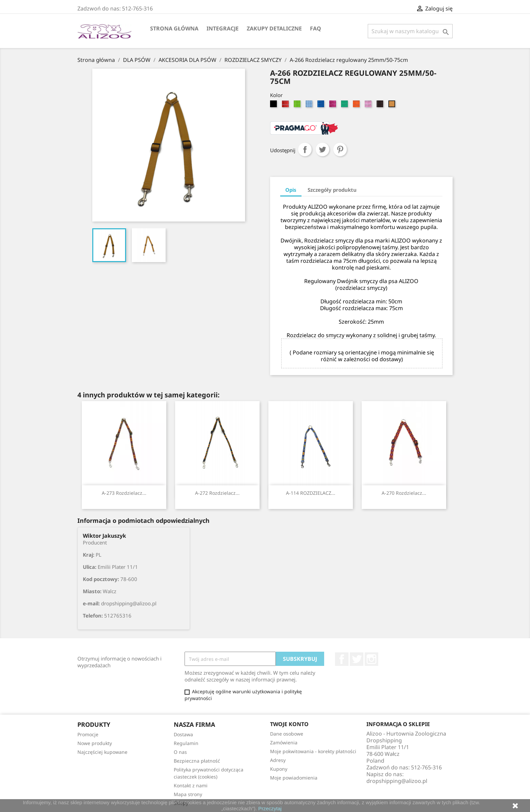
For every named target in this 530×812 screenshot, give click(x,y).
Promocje (88, 734)
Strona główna (174, 28)
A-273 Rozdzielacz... (124, 493)
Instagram (371, 659)
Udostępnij (305, 149)
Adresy (278, 760)
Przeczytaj (270, 808)
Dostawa (183, 734)
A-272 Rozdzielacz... (217, 493)
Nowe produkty (95, 743)
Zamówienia (284, 743)
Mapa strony (188, 794)
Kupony (279, 769)
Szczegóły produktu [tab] (332, 190)
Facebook (342, 659)
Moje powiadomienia (294, 778)
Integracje (223, 28)
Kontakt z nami (191, 785)
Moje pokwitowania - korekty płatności (313, 751)
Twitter (357, 659)
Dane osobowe (287, 734)
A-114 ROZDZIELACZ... (311, 493)
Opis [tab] (291, 190)
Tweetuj (322, 149)
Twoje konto (289, 724)
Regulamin (186, 743)
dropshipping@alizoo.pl (397, 781)
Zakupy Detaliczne (274, 28)
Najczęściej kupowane (102, 752)
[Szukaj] (410, 31)
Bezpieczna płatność (197, 761)
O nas (180, 752)
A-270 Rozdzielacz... (404, 493)
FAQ (316, 28)
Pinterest (340, 149)
